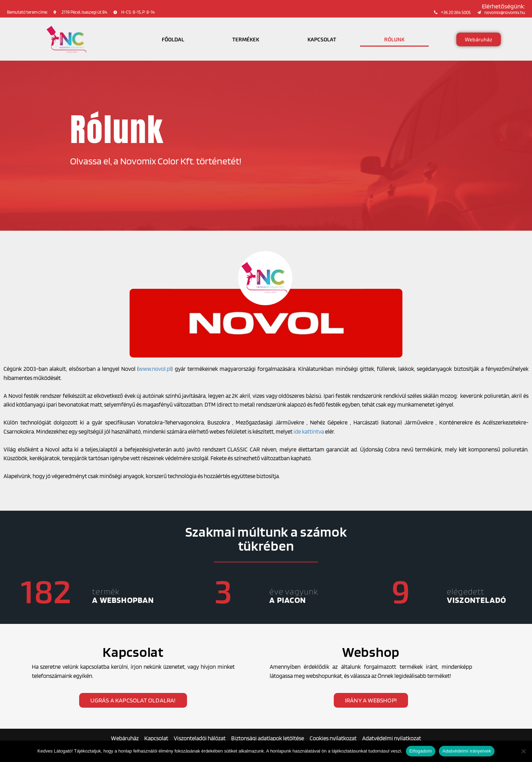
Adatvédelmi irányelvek (467, 751)
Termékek (246, 39)
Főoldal (173, 39)
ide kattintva (309, 431)
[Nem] (523, 751)
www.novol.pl (155, 369)
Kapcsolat (322, 39)
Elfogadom (421, 751)
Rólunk (394, 39)
